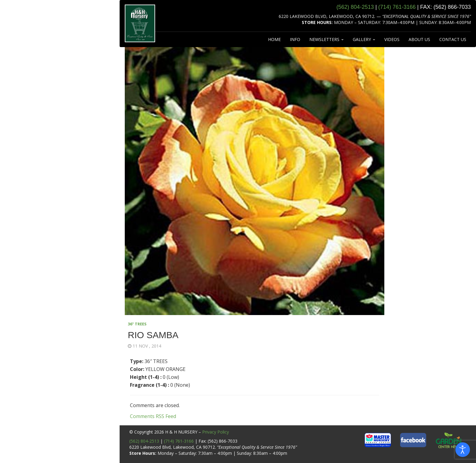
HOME (274, 39)
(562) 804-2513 (144, 441)
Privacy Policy (216, 432)
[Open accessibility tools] (463, 450)
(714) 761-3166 (179, 441)
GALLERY (364, 39)
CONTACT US (453, 39)
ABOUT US (419, 39)
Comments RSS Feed (153, 416)
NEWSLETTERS (326, 39)
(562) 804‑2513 (355, 7)
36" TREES (137, 324)
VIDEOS (392, 39)
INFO (295, 39)
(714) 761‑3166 (397, 7)
